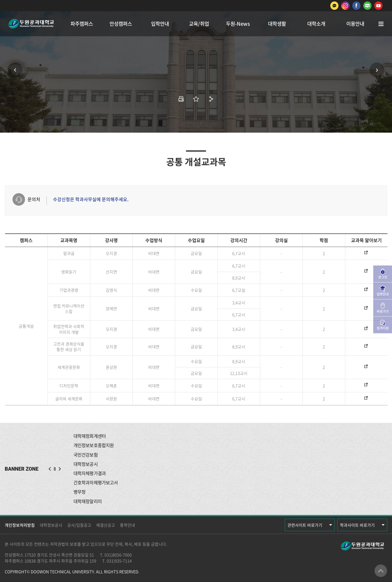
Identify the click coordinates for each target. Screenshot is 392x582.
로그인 (383, 277)
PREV (50, 469)
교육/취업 (199, 24)
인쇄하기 (181, 99)
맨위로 (381, 571)
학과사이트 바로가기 (357, 525)
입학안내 (160, 24)
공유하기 (211, 99)
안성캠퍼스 (121, 24)
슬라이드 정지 (55, 469)
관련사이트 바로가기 (305, 525)
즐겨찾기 (196, 99)
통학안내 (127, 525)
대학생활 (277, 24)
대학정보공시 (51, 525)
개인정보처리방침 (20, 525)
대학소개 (316, 24)
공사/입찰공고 (79, 525)
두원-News (238, 24)
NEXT (60, 469)
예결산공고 (106, 525)
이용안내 (355, 24)
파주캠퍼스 (82, 24)
